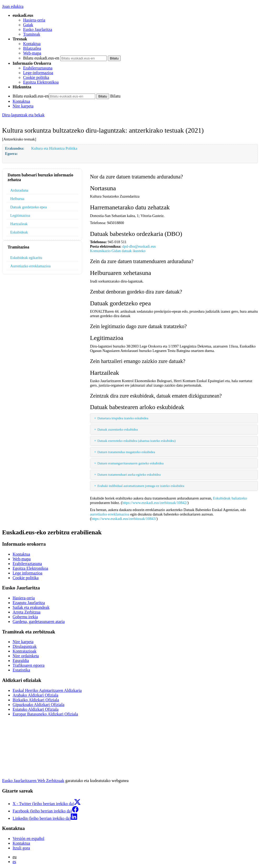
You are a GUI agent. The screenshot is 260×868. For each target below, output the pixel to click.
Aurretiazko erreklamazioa (30, 266)
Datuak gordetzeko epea (28, 207)
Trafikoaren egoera (29, 665)
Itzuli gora (21, 848)
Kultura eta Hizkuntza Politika (54, 148)
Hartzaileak (19, 224)
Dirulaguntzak (25, 646)
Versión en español (28, 839)
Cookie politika (36, 77)
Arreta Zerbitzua (26, 612)
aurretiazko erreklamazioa (110, 514)
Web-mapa (32, 53)
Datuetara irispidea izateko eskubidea (123, 418)
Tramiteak (32, 34)
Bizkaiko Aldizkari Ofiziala (36, 700)
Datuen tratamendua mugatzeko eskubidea (126, 452)
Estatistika (21, 670)
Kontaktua (32, 44)
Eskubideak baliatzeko (230, 498)
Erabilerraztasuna (38, 68)
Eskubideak (19, 232)
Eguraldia (21, 661)
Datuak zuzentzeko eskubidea (118, 429)
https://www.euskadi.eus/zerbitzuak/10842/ (155, 503)
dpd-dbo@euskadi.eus (139, 246)
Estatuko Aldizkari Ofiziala (36, 709)
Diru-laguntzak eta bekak (23, 115)
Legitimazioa (20, 215)
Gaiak (28, 25)
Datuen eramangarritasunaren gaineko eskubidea (130, 463)
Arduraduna (19, 190)
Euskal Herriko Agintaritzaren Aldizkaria (47, 690)
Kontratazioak (25, 651)
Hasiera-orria (34, 20)
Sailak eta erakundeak (31, 607)
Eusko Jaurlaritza (38, 29)
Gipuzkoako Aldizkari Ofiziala (38, 705)
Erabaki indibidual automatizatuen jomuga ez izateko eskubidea (141, 486)
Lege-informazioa (38, 73)
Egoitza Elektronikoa (41, 82)
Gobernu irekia (25, 617)
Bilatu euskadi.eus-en (41, 58)
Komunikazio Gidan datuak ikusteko (118, 251)
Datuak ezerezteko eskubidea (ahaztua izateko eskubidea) (136, 441)
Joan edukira (13, 6)
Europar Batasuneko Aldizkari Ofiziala (45, 714)
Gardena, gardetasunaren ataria (39, 622)
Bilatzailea (32, 48)
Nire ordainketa (26, 656)
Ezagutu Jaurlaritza (29, 603)
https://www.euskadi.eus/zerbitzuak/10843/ (124, 519)
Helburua (17, 199)
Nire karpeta (23, 106)
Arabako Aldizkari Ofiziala (35, 695)
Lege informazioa (27, 573)
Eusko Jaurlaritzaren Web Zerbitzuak (33, 781)
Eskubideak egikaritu (26, 258)
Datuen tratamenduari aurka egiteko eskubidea (129, 474)
